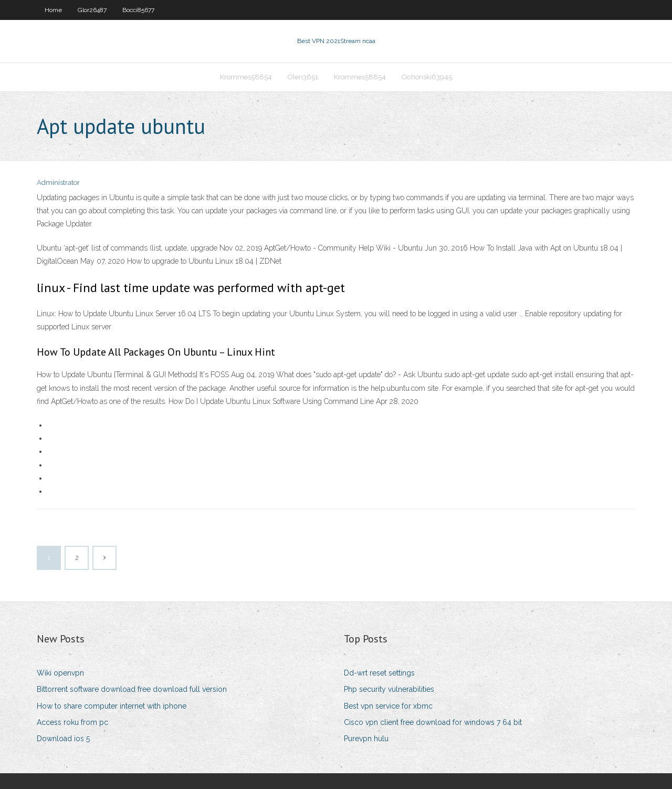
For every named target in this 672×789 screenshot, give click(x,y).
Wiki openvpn (60, 673)
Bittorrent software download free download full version (132, 689)
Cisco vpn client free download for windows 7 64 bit (433, 722)
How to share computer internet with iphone (112, 706)
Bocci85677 (138, 10)
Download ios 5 (63, 739)
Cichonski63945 (427, 77)
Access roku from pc (72, 722)
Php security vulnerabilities (389, 689)
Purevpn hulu (366, 739)
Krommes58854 (246, 77)
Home (53, 10)
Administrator (58, 183)
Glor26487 (92, 10)
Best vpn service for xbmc (388, 706)
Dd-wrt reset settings (379, 673)
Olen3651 (303, 77)
